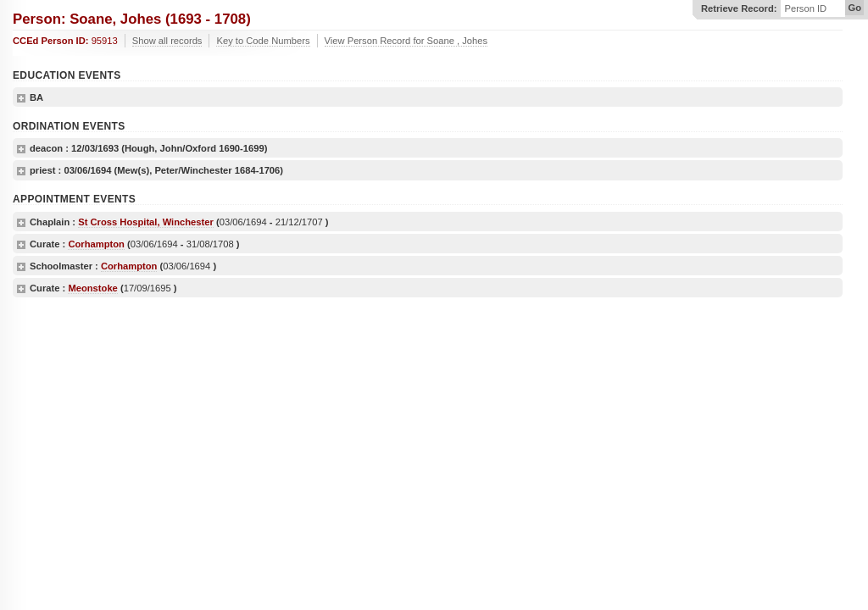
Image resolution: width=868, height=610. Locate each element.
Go (854, 8)
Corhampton (96, 244)
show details (21, 98)
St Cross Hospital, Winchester (146, 222)
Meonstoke (92, 288)
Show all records (167, 41)
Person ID (805, 9)
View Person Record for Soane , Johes (406, 41)
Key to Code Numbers (263, 41)
